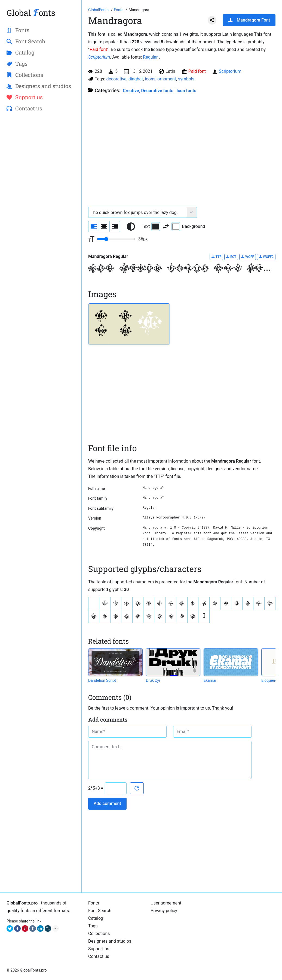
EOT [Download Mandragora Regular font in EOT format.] (231, 257)
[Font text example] (138, 212)
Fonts (94, 903)
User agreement (166, 903)
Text (151, 227)
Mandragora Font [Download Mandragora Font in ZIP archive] (249, 20)
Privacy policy (164, 911)
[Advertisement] (41, 205)
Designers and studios (110, 941)
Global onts (31, 13)
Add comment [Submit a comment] (107, 803)
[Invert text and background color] (166, 227)
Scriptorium (99, 57)
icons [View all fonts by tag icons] (150, 79)
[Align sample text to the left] (94, 227)
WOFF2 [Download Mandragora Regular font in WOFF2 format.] (266, 257)
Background (188, 227)
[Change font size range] (116, 239)
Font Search (100, 911)
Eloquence (270, 680)
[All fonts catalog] (119, 10)
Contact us (99, 956)
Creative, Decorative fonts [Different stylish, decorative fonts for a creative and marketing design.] (148, 91)
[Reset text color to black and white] (131, 227)
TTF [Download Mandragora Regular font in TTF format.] (216, 257)
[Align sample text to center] (104, 227)
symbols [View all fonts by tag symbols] (186, 79)
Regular (151, 57)
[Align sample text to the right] (115, 227)
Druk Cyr (153, 680)
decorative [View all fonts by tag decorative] (116, 79)
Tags (93, 926)
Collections (99, 934)
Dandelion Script (102, 680)
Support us (99, 949)
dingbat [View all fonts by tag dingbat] (136, 79)
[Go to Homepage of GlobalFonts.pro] (99, 10)
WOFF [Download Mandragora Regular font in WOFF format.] (248, 257)
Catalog (96, 918)
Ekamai (210, 680)
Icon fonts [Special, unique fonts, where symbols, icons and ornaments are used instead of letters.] (186, 91)
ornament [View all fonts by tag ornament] (167, 79)
